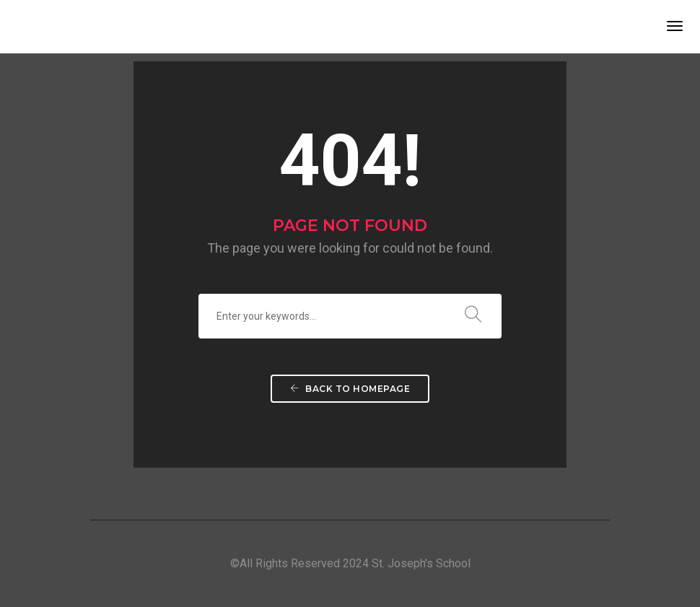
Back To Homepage (350, 389)
